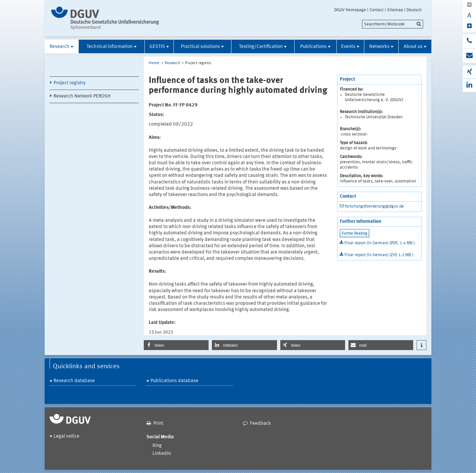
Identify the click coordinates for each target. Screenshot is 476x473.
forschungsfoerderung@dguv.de (374, 206)
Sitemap (395, 10)
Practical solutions (200, 47)
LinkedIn (162, 454)
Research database (74, 381)
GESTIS (157, 47)
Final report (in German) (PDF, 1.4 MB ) (380, 243)
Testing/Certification (261, 47)
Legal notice (66, 436)
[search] (393, 24)
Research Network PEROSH (82, 96)
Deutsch (414, 10)
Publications (313, 47)
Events (348, 47)
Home (154, 63)
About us (413, 47)
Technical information (110, 47)
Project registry (70, 83)
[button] (176, 345)
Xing (157, 446)
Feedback (260, 424)
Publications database (174, 381)
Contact (377, 10)
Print (158, 424)
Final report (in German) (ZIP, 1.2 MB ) (379, 255)
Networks (379, 47)
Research (59, 47)
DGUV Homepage (350, 10)
